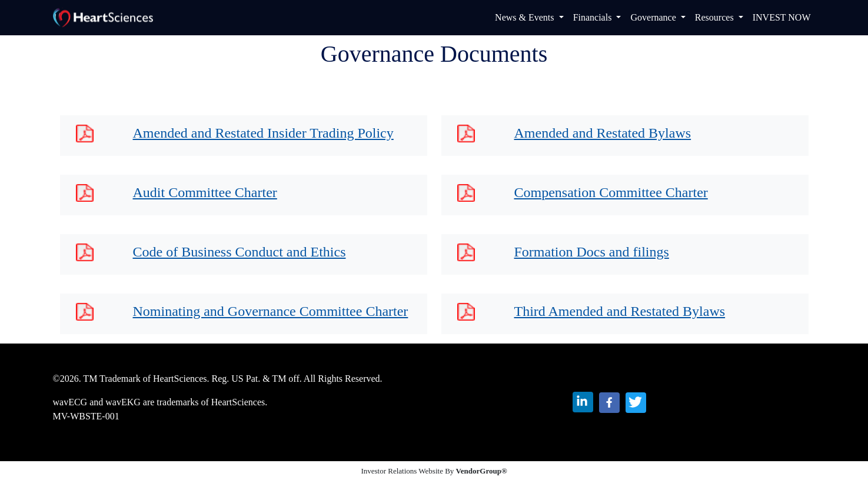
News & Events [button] (526, 17)
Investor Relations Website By (434, 471)
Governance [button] (654, 17)
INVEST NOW (782, 17)
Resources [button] (716, 17)
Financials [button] (594, 17)
